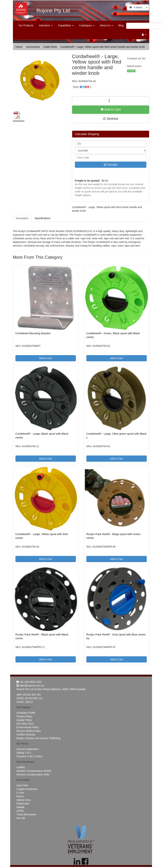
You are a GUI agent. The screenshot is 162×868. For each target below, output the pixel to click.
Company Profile (26, 713)
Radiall (20, 807)
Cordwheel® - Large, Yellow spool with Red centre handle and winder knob (103, 47)
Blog (121, 25)
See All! (21, 818)
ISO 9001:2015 (25, 724)
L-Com (20, 793)
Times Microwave (26, 814)
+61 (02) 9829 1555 (29, 682)
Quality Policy (24, 720)
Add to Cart (111, 109)
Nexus (20, 796)
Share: (82, 87)
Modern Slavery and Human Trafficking (39, 738)
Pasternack (23, 804)
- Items (136, 7)
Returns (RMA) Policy (29, 731)
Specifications (43, 218)
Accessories (33, 47)
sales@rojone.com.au (30, 686)
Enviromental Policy (28, 727)
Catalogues (87, 25)
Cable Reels (50, 47)
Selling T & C (24, 753)
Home (19, 47)
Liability (21, 767)
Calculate (111, 165)
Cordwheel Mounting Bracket (33, 333)
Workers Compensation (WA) (33, 775)
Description (22, 218)
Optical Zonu (24, 800)
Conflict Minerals (26, 735)
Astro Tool (22, 785)
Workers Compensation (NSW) (34, 771)
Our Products (26, 25)
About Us (106, 25)
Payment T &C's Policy (29, 756)
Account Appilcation (28, 749)
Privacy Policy (24, 716)
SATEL (20, 811)
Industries (46, 25)
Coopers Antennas (27, 789)
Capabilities (66, 25)
